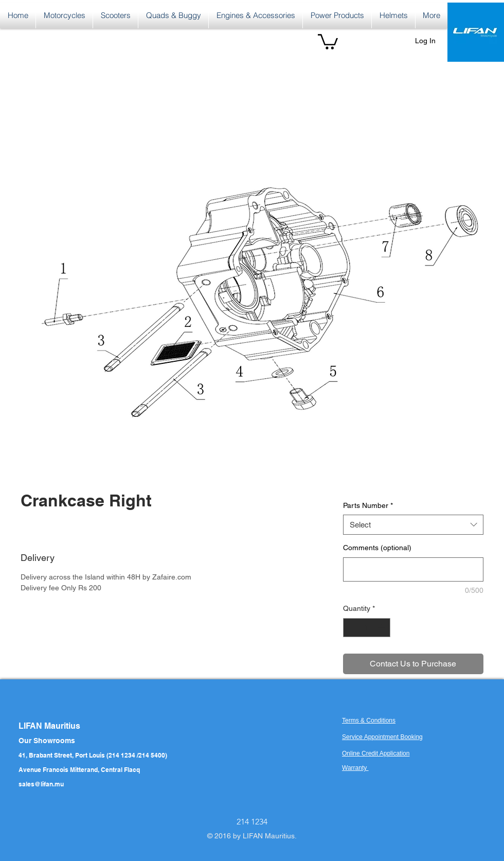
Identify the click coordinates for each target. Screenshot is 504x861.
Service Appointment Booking (382, 737)
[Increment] (382, 628)
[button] (328, 41)
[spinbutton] (367, 628)
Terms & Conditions (369, 721)
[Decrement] (351, 628)
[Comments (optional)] (413, 569)
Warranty (355, 768)
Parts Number (368, 505)
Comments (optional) (377, 548)
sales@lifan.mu (41, 784)
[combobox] (413, 525)
